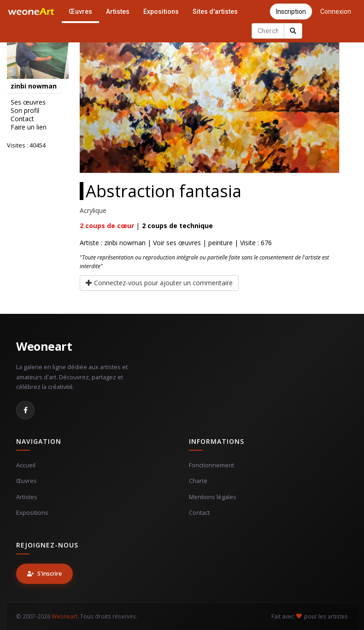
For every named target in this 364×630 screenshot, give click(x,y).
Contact (22, 119)
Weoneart (44, 346)
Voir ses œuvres (177, 243)
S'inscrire (44, 574)
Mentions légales (213, 497)
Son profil (25, 111)
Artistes (118, 12)
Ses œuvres (28, 102)
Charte (198, 481)
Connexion (336, 12)
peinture (220, 243)
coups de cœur (107, 226)
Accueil (26, 465)
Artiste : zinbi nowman (113, 243)
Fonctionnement (211, 465)
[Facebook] (25, 410)
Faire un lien (29, 127)
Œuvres (80, 12)
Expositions (161, 12)
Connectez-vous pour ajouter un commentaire (159, 283)
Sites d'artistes (215, 12)
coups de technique (177, 226)
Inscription (291, 12)
